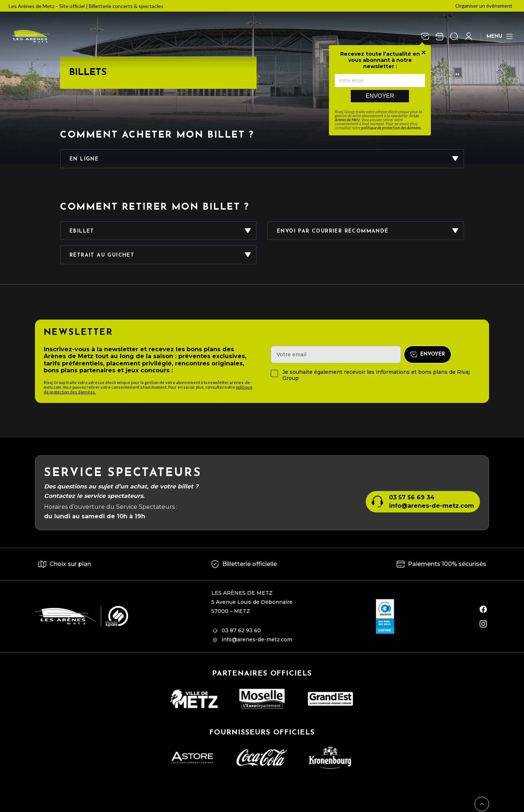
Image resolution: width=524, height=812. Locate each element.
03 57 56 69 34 (412, 497)
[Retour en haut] (482, 804)
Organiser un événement (484, 6)
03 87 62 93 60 (241, 630)
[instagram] (483, 624)
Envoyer (380, 96)
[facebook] (483, 609)
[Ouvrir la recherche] (454, 36)
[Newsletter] (425, 36)
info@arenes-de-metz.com (432, 506)
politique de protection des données (391, 128)
